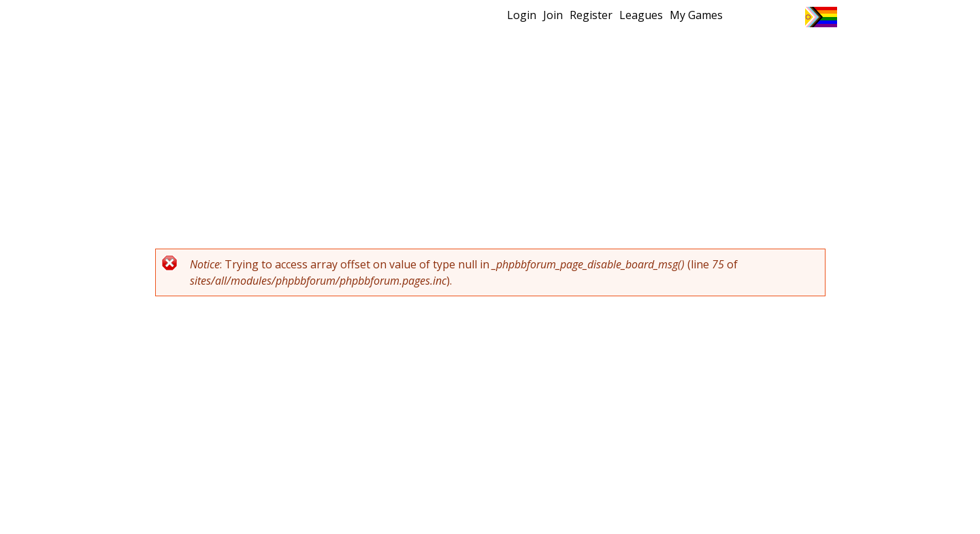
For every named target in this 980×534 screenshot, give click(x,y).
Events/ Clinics (606, 51)
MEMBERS (519, 51)
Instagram (789, 17)
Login (522, 15)
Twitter (739, 17)
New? (456, 51)
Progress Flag (821, 17)
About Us (800, 51)
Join (553, 15)
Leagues (641, 15)
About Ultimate (710, 51)
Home (402, 51)
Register (591, 15)
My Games (696, 15)
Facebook (764, 17)
